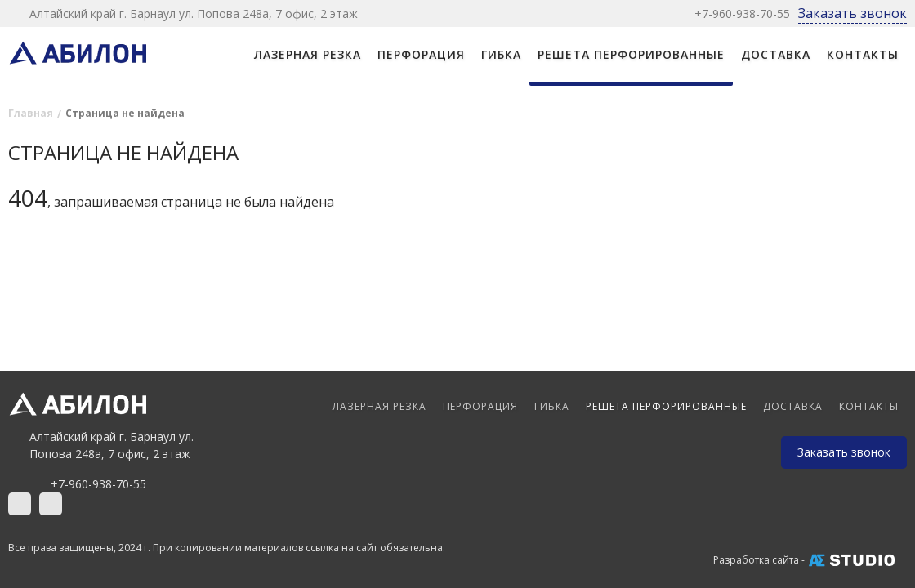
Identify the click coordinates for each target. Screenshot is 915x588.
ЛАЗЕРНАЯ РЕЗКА (308, 54)
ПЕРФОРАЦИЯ (421, 54)
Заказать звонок (853, 13)
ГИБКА (501, 54)
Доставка (776, 54)
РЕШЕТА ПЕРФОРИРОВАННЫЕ (631, 54)
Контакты (863, 54)
